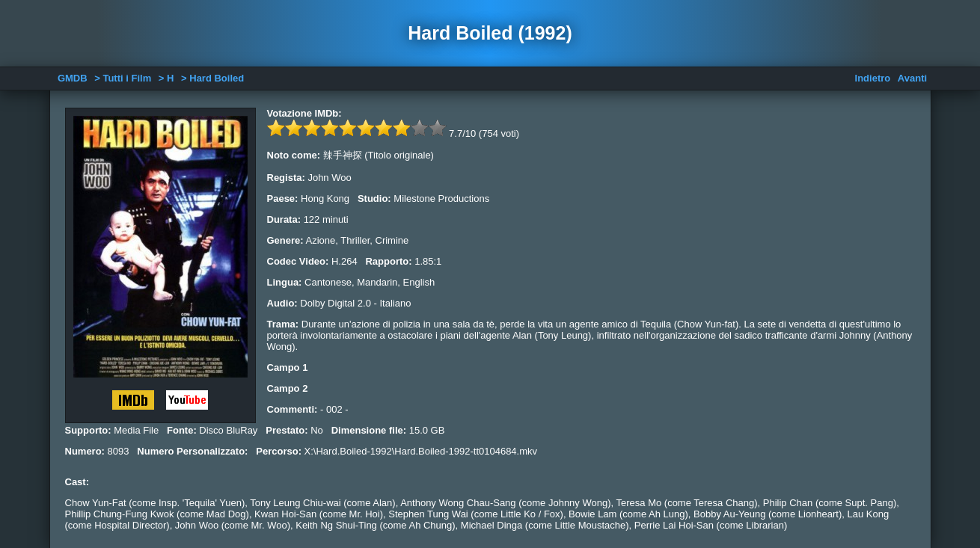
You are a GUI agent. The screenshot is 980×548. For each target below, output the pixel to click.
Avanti (912, 78)
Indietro (873, 78)
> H (166, 78)
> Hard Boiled (212, 78)
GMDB (73, 78)
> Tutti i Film (123, 78)
